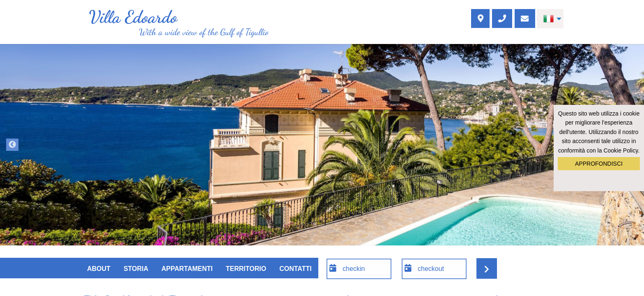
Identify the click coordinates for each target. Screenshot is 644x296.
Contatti (296, 269)
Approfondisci (599, 164)
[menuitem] (550, 19)
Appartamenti (187, 269)
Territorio (246, 269)
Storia (136, 269)
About (99, 269)
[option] (322, 145)
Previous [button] (12, 145)
